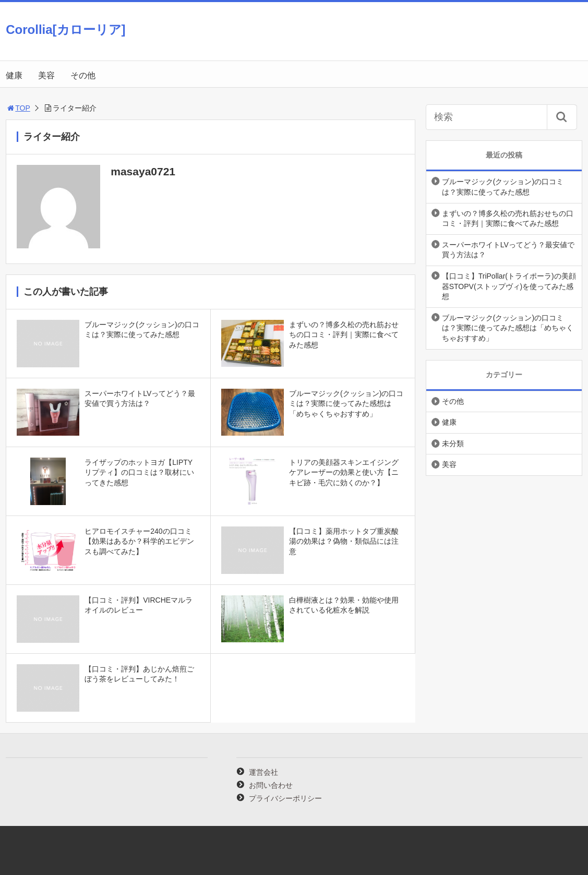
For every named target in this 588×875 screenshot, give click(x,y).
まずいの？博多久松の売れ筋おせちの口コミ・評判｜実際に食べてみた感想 (508, 219)
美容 (46, 75)
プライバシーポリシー (285, 798)
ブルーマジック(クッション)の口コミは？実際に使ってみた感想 (503, 187)
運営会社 (263, 772)
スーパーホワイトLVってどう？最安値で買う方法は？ (508, 250)
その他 (83, 75)
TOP (18, 108)
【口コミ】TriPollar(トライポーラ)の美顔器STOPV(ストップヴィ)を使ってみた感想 (509, 286)
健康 (14, 75)
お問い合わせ (271, 785)
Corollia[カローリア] (65, 29)
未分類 (453, 444)
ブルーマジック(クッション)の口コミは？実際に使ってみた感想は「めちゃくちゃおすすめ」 (508, 328)
